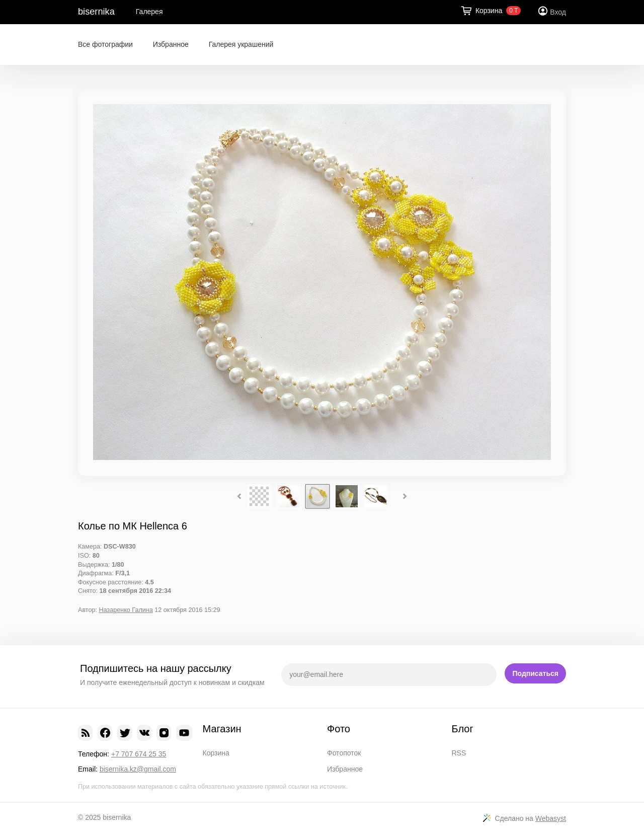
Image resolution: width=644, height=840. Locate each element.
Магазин (222, 729)
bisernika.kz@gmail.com (138, 769)
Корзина (216, 753)
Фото (339, 729)
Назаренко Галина (126, 610)
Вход (558, 12)
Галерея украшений (241, 44)
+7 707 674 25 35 (139, 754)
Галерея (149, 12)
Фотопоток (344, 753)
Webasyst (551, 818)
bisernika (96, 12)
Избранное (171, 44)
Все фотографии (105, 44)
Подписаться (535, 673)
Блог (463, 729)
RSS (459, 753)
